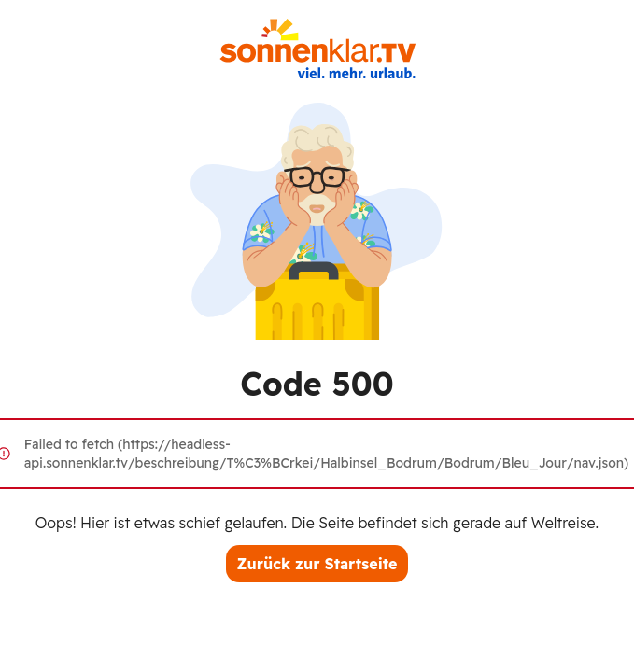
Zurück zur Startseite (317, 564)
